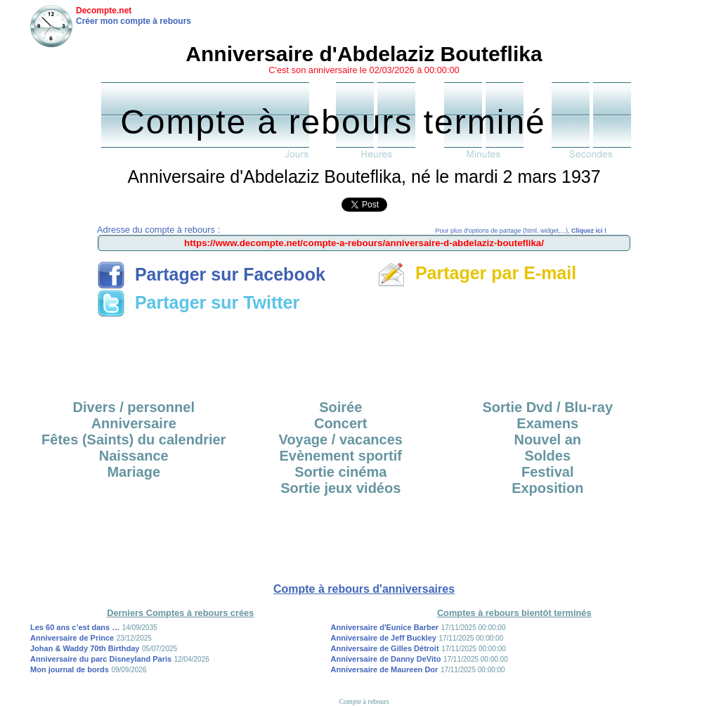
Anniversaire (134, 423)
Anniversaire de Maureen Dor (385, 669)
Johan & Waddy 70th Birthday (85, 648)
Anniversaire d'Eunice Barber (385, 627)
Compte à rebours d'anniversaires (364, 589)
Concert (341, 423)
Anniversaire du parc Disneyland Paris (101, 659)
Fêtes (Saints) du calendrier (134, 439)
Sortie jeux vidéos (340, 488)
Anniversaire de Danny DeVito (386, 659)
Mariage (134, 472)
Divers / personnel (134, 407)
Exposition (547, 488)
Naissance (134, 456)
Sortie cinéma (340, 472)
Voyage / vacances (341, 439)
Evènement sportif (341, 456)
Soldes (547, 456)
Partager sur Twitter (198, 302)
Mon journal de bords (70, 669)
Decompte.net (104, 11)
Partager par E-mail (477, 273)
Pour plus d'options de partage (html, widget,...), (521, 231)
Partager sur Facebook (211, 274)
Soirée (340, 407)
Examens (547, 423)
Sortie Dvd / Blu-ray (547, 407)
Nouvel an (547, 439)
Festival (547, 472)
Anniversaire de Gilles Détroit (385, 648)
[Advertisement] (364, 354)
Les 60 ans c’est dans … (75, 627)
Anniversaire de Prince (72, 638)
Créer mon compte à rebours (134, 21)
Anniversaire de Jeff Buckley (384, 638)
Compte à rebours (364, 701)
